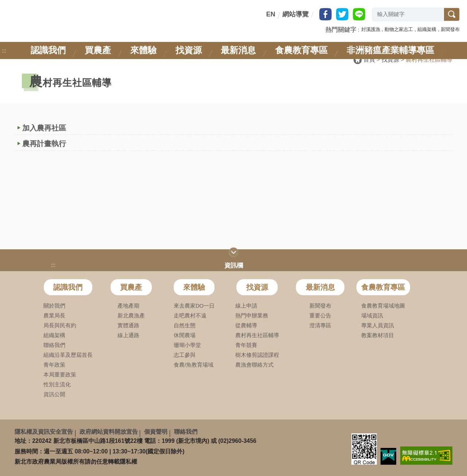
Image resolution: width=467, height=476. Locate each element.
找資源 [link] (189, 50)
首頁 (369, 60)
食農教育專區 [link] (301, 50)
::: (265, 14)
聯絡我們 (186, 432)
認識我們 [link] (48, 50)
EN (271, 14)
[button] (371, 29)
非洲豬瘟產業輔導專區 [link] (390, 50)
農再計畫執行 (44, 144)
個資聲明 (156, 432)
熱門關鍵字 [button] (341, 30)
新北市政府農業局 (65, 21)
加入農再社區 (44, 128)
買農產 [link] (98, 50)
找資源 (390, 60)
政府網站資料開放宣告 (109, 432)
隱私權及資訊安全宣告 (44, 432)
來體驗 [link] (143, 50)
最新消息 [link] (238, 50)
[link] (426, 455)
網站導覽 (296, 14)
